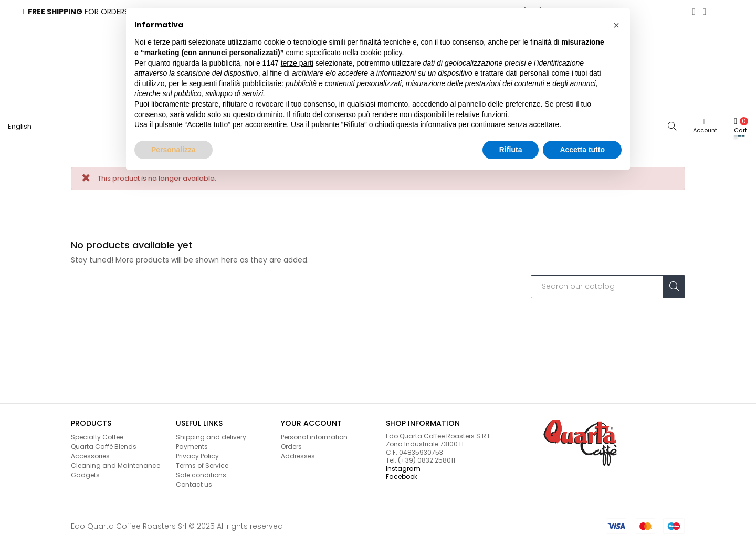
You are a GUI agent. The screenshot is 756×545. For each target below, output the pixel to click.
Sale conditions (201, 470)
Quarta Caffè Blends (104, 441)
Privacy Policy (197, 451)
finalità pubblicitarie (250, 83)
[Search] (608, 281)
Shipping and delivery (211, 432)
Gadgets (85, 470)
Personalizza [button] (174, 150)
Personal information (314, 432)
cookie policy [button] (381, 53)
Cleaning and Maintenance (115, 460)
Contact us (194, 480)
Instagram (403, 463)
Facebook (402, 472)
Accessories (90, 451)
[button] (616, 25)
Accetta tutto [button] (582, 150)
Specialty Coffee (97, 432)
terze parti (297, 63)
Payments (192, 441)
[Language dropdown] (24, 124)
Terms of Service (202, 460)
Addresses (298, 451)
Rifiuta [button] (511, 150)
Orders (291, 441)
